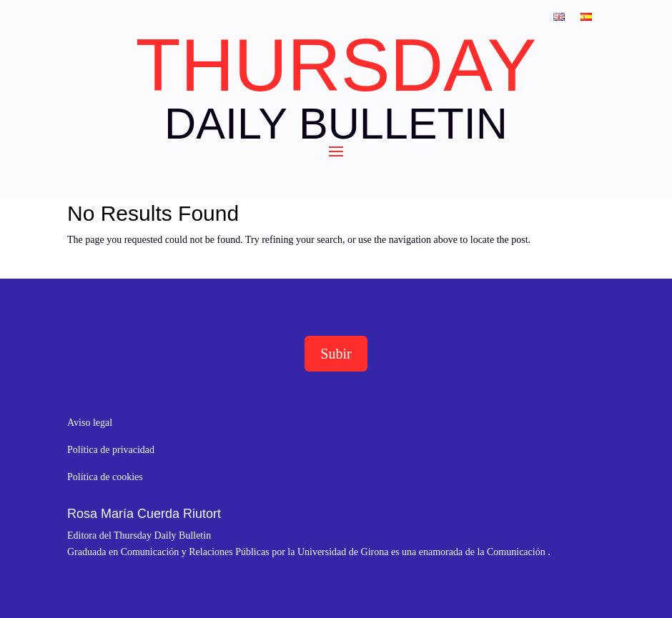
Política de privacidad (111, 450)
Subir (336, 354)
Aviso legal (90, 423)
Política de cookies (105, 477)
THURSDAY (336, 65)
